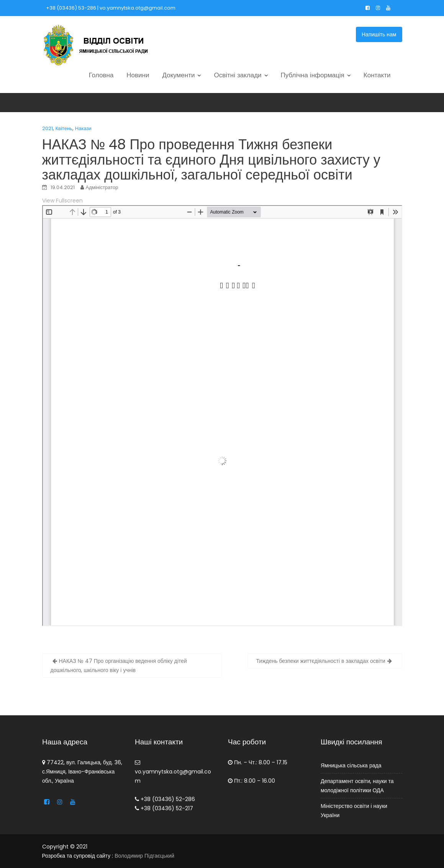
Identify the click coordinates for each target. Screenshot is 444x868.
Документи (179, 75)
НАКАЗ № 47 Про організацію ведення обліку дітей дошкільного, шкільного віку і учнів (119, 666)
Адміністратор (102, 187)
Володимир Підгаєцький (144, 856)
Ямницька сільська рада (351, 765)
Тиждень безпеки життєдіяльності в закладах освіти (320, 661)
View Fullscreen (62, 201)
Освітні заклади (238, 75)
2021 (48, 128)
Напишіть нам (379, 34)
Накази (83, 128)
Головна (101, 75)
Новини (138, 75)
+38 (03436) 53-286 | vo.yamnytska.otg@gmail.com (111, 8)
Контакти (377, 75)
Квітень (64, 128)
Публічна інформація (313, 75)
